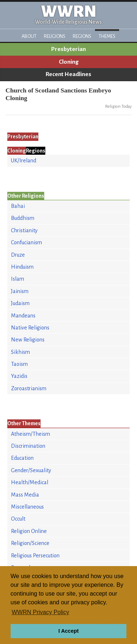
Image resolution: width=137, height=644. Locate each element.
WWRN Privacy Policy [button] (40, 612)
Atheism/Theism (31, 434)
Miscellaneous (27, 507)
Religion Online (29, 531)
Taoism (19, 364)
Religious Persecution (35, 556)
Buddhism (23, 218)
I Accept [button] (68, 631)
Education (22, 458)
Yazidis (19, 376)
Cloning (69, 62)
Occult (18, 519)
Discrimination (28, 446)
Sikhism (20, 352)
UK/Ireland (24, 161)
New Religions (28, 340)
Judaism (20, 303)
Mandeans (23, 316)
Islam (18, 279)
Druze (18, 255)
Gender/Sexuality (31, 470)
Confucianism (26, 242)
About (29, 36)
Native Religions (30, 328)
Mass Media (25, 495)
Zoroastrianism (29, 388)
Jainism (20, 291)
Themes (107, 36)
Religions (55, 36)
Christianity (24, 230)
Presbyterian (68, 49)
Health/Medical (30, 482)
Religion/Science (30, 543)
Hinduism (22, 267)
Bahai (18, 206)
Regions (82, 36)
